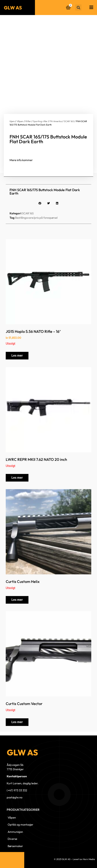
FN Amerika (56, 121)
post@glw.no (15, 797)
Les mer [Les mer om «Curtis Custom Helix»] (17, 600)
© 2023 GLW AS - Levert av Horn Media (74, 859)
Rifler (28, 121)
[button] (78, 8)
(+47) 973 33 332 (17, 790)
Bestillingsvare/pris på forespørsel (36, 218)
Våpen (20, 121)
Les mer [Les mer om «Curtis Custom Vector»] (17, 722)
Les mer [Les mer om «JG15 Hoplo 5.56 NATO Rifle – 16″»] (17, 356)
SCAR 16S (69, 121)
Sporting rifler (40, 121)
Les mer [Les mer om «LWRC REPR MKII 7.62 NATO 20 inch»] (17, 478)
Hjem (12, 121)
